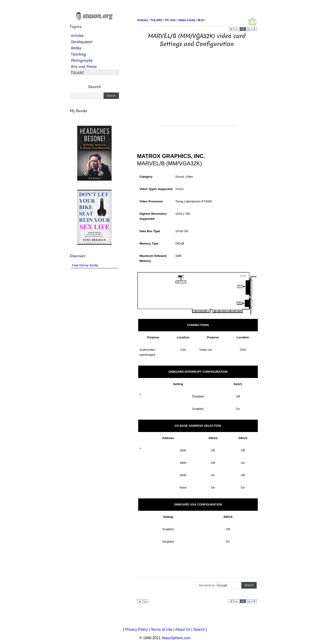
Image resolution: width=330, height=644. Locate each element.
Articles (77, 36)
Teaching (78, 54)
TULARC (77, 73)
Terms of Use (162, 629)
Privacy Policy (137, 629)
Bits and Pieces (84, 67)
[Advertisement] (197, 94)
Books (76, 48)
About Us (183, 629)
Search (199, 629)
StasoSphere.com (176, 638)
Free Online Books (85, 265)
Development (82, 42)
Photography (82, 61)
